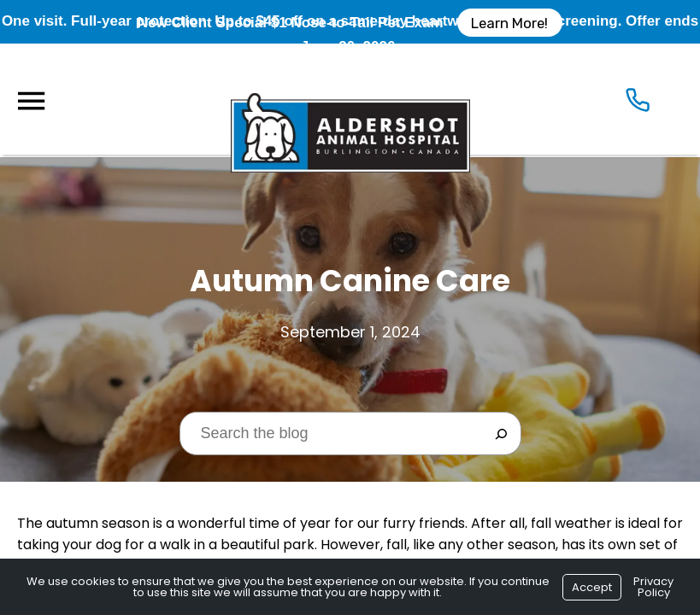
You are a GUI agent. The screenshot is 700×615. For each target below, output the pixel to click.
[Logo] (350, 99)
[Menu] (31, 101)
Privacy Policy (653, 587)
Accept (592, 587)
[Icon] (638, 104)
